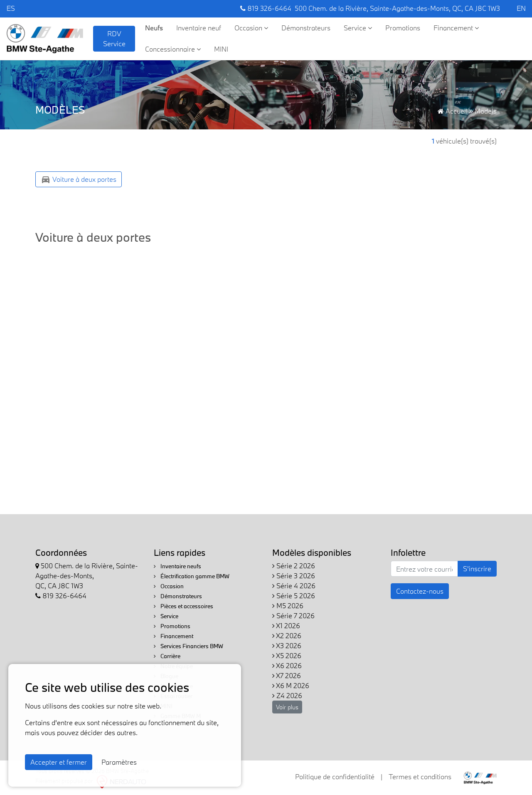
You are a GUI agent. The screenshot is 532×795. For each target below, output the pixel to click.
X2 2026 (287, 635)
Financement (456, 28)
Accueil (453, 111)
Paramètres (119, 762)
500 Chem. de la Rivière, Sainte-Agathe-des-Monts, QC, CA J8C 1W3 (397, 8)
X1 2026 (286, 625)
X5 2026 (287, 655)
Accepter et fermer (59, 762)
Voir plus (287, 707)
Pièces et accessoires (183, 606)
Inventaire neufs (177, 566)
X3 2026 (287, 645)
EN (521, 8)
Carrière (167, 656)
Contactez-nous (420, 591)
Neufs (154, 28)
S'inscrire (477, 568)
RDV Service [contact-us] (114, 38)
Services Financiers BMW (188, 646)
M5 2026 (288, 606)
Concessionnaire (173, 49)
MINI (221, 49)
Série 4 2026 (294, 586)
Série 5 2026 (294, 596)
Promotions (403, 28)
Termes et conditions (420, 776)
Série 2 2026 (294, 566)
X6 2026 (287, 665)
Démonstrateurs (306, 28)
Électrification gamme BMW (192, 576)
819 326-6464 (266, 8)
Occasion (251, 28)
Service (358, 28)
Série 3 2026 (294, 576)
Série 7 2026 (293, 615)
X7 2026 (287, 675)
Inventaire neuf (199, 28)
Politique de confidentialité (335, 776)
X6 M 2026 (291, 685)
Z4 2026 (287, 695)
